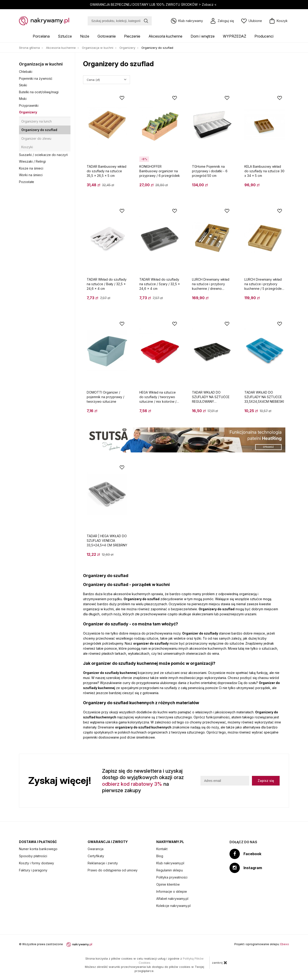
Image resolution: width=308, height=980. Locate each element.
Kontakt (162, 849)
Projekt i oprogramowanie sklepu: (262, 944)
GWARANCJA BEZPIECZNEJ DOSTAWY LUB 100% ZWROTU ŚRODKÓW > (154, 4)
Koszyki (27, 147)
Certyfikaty (96, 856)
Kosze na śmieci (31, 168)
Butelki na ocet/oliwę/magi (39, 92)
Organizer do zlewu (36, 138)
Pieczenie (132, 36)
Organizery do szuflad (39, 130)
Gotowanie (107, 36)
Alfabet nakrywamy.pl (172, 899)
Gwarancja (96, 849)
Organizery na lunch (36, 121)
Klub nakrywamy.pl (170, 863)
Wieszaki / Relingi (32, 161)
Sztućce (65, 36)
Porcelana (41, 36)
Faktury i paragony (33, 870)
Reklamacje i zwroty (103, 863)
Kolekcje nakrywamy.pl (173, 906)
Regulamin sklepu (170, 870)
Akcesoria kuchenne (165, 36)
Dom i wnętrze (203, 36)
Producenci (264, 36)
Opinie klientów (168, 884)
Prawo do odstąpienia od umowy (113, 870)
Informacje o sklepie (172, 891)
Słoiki (23, 85)
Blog (160, 856)
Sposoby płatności (33, 856)
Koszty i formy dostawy (36, 863)
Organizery (28, 112)
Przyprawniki (29, 105)
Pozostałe (27, 182)
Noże (85, 36)
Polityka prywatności (172, 877)
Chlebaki (26, 72)
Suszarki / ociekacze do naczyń (43, 155)
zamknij (220, 963)
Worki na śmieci (31, 175)
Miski (23, 99)
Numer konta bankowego (38, 849)
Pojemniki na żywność (36, 78)
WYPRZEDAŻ (235, 36)
